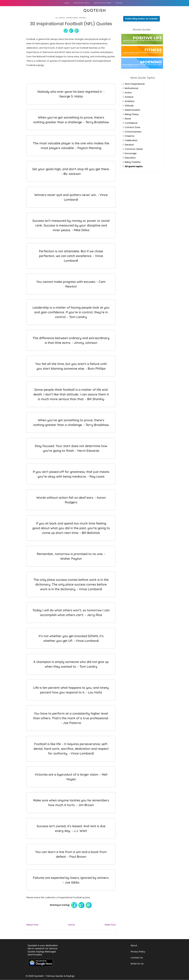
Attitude (129, 106)
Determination (133, 110)
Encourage (131, 153)
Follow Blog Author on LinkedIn (141, 19)
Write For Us (137, 964)
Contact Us (137, 958)
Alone (128, 119)
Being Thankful (133, 162)
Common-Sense (134, 149)
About (134, 945)
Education (130, 158)
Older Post (110, 925)
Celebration (131, 140)
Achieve (129, 97)
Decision (129, 145)
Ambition (130, 101)
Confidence (131, 123)
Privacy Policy (138, 952)
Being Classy (132, 114)
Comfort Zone (132, 127)
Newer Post (32, 925)
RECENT (119, 3)
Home (67, 3)
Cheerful (129, 136)
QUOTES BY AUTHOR (103, 3)
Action (128, 93)
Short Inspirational (135, 84)
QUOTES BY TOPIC (82, 3)
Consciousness (133, 132)
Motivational (132, 88)
